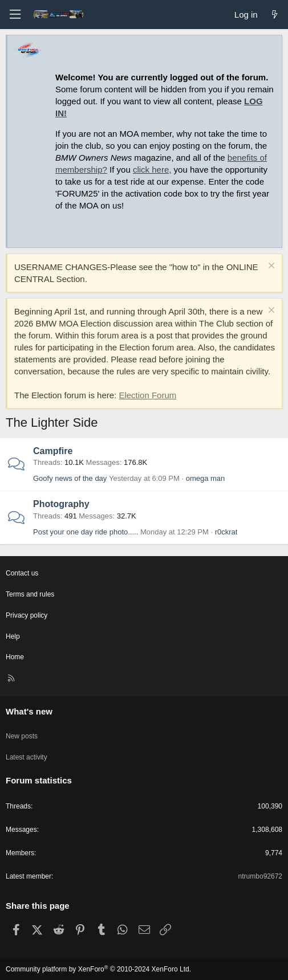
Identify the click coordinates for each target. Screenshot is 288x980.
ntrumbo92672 (260, 876)
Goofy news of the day (70, 478)
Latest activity (27, 757)
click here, (152, 170)
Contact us (22, 573)
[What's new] (275, 15)
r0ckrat (226, 532)
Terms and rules (30, 594)
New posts (22, 736)
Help (13, 636)
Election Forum (147, 395)
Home (15, 657)
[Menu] (15, 15)
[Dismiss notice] (270, 267)
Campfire (53, 451)
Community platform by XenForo (98, 969)
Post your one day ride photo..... (86, 532)
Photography (61, 504)
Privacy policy (27, 615)
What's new (29, 711)
